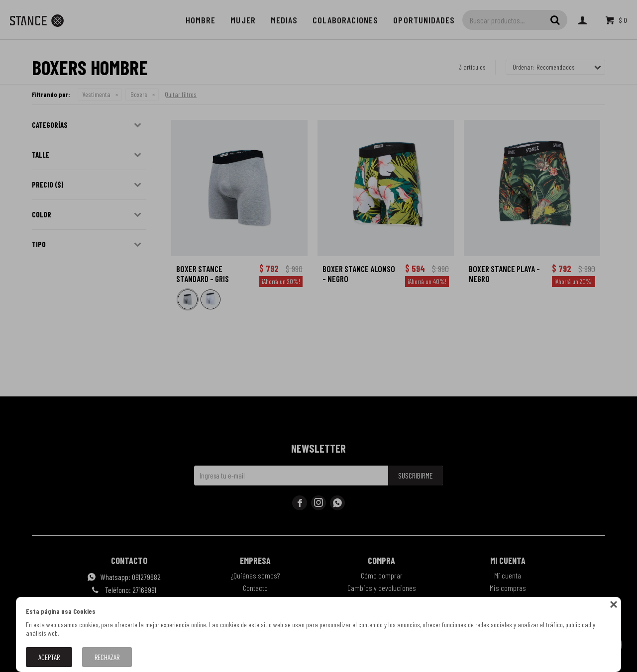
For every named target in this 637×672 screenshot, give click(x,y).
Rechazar (107, 657)
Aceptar (49, 657)
